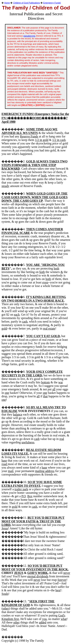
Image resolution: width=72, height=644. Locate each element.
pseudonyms (29, 36)
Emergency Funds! (52, 3)
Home (7, 3)
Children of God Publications (27, 3)
